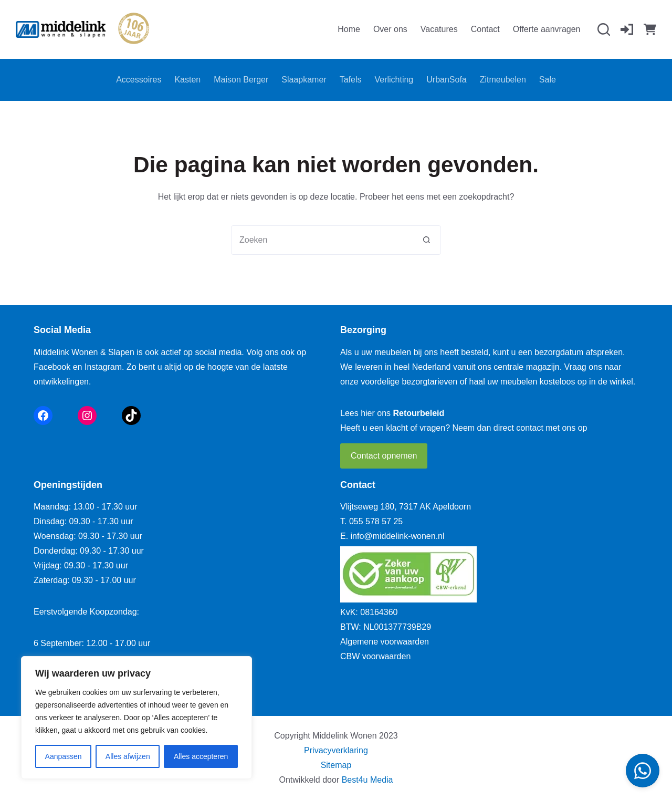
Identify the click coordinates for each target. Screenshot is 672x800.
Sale (548, 80)
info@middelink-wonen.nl (398, 536)
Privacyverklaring (336, 750)
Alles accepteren (201, 756)
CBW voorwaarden (375, 656)
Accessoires (139, 80)
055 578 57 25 (376, 521)
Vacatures (439, 29)
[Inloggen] (627, 29)
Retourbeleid (419, 413)
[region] (136, 718)
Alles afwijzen (128, 756)
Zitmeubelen (503, 80)
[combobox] (322, 240)
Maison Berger (241, 80)
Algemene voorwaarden (385, 642)
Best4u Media (367, 780)
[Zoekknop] (426, 240)
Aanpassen (64, 756)
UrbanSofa (447, 80)
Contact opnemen (384, 456)
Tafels (351, 80)
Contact (485, 29)
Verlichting (394, 80)
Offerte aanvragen (547, 29)
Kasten (187, 80)
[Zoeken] (604, 29)
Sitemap (336, 765)
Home (349, 29)
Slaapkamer (304, 80)
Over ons (390, 29)
